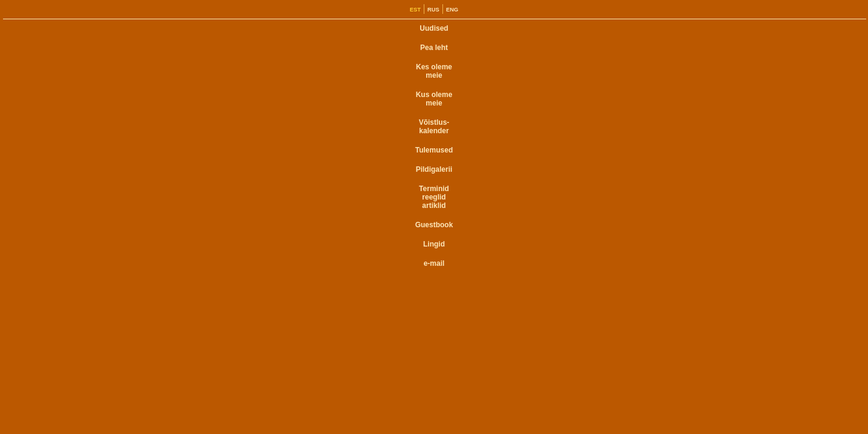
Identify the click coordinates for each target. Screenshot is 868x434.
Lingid (434, 244)
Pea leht (434, 48)
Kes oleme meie (434, 71)
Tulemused (434, 150)
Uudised (434, 28)
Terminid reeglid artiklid (434, 197)
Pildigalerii (434, 169)
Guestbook (434, 225)
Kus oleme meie (434, 99)
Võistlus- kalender (434, 127)
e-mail (434, 263)
